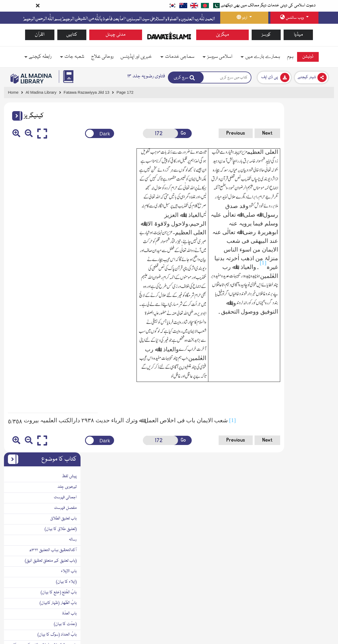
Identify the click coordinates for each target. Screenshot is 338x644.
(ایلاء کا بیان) (320, 232)
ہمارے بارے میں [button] (263, 57)
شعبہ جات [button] (74, 57)
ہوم (290, 57)
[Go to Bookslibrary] (31, 79)
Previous (201, 133)
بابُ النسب (322, 324)
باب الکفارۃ (322, 440)
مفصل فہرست (319, 158)
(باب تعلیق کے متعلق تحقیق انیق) (304, 211)
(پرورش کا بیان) (318, 345)
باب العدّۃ (323, 264)
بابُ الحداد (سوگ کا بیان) (311, 285)
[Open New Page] (141, 133)
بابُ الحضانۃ (321, 334)
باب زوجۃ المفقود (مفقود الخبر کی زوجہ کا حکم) (298, 299)
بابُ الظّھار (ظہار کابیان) (312, 253)
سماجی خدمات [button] (180, 57)
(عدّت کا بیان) (319, 274)
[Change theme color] (85, 133)
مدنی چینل (116, 35)
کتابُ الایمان (320, 376)
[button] (15, 116)
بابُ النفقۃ (322, 355)
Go (162, 133)
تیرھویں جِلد (321, 137)
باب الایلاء (322, 221)
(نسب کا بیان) (319, 313)
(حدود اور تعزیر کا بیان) (313, 471)
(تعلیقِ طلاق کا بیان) (314, 179)
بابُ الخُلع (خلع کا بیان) (312, 243)
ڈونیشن (308, 57)
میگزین (222, 35)
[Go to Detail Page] (89, 93)
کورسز (266, 35)
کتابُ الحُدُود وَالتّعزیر (315, 461)
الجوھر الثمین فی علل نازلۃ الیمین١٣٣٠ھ (297, 397)
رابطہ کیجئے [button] (40, 57)
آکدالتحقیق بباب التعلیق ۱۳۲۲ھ (306, 200)
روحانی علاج (102, 57)
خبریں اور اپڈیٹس (136, 57)
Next (233, 133)
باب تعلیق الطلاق (317, 169)
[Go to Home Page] (169, 35)
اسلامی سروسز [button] (220, 57)
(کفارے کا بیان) (317, 450)
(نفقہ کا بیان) (320, 366)
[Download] (274, 77)
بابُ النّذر (323, 419)
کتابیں (72, 35)
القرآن (40, 35)
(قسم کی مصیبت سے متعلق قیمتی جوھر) (297, 408)
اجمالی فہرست (319, 148)
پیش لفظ (323, 126)
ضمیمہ (324, 493)
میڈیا (298, 35)
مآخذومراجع (321, 482)
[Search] (186, 77)
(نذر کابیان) (321, 429)
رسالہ (326, 190)
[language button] (244, 18)
